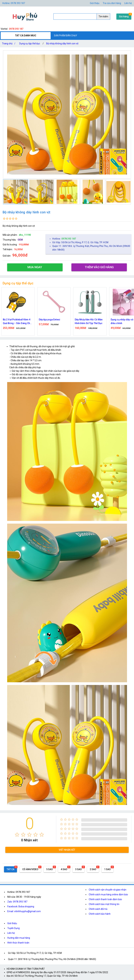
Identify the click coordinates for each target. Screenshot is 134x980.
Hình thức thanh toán (18, 943)
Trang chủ (9, 44)
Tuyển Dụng (13, 928)
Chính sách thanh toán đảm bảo (105, 899)
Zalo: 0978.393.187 (17, 902)
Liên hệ (128, 3)
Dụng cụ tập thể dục (30, 44)
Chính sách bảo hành (100, 914)
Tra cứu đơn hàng (112, 3)
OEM (20, 240)
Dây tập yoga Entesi (85, 320)
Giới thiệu (95, 3)
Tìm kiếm (103, 17)
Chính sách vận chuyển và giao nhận (108, 890)
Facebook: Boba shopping (21, 906)
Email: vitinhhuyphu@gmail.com (24, 911)
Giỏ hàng (124, 17)
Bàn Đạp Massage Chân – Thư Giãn (17, 321)
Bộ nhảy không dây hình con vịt (62, 44)
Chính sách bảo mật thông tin (104, 904)
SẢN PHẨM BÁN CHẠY (66, 36)
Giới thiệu (12, 923)
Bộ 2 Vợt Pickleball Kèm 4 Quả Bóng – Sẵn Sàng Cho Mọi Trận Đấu (53, 322)
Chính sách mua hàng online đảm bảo (108, 894)
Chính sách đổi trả (98, 909)
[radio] (17, 835)
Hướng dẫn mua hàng (19, 938)
